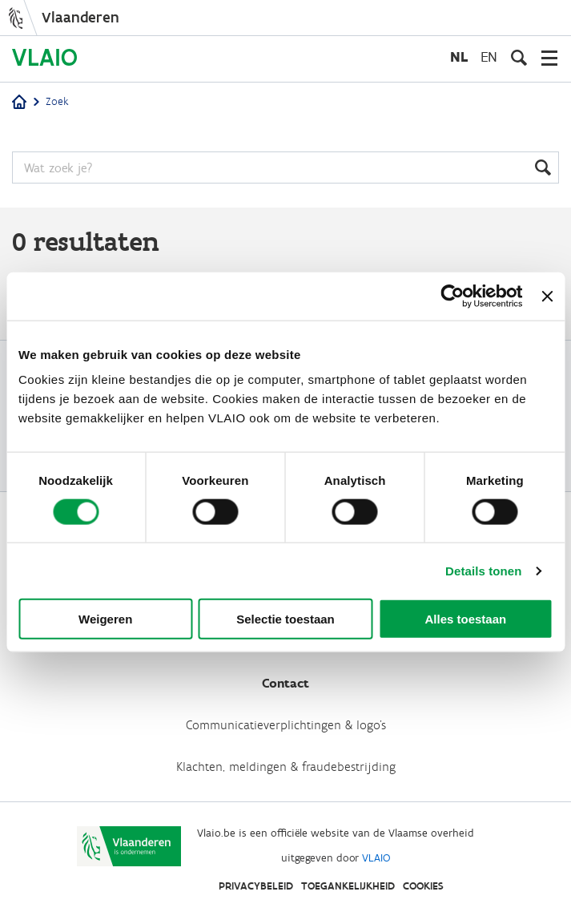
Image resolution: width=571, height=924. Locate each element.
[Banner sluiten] (547, 296)
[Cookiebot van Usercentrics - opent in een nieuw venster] (453, 296)
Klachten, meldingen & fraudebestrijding (286, 767)
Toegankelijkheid (348, 886)
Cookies (423, 886)
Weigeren (105, 619)
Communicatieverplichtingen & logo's (286, 725)
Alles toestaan (465, 619)
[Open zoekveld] (519, 58)
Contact (285, 683)
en (489, 56)
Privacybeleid (256, 886)
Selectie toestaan (285, 619)
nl (459, 56)
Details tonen (483, 570)
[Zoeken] (285, 167)
